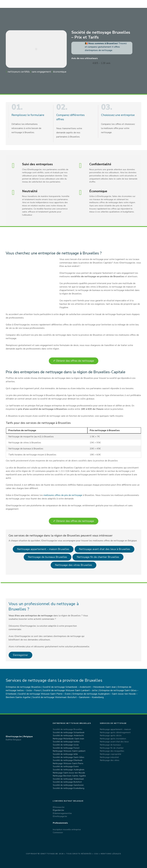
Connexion (58, 832)
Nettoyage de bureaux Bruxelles (48, 557)
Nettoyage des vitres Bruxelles (73, 565)
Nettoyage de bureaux (110, 745)
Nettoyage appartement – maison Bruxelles (43, 549)
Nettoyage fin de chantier (112, 748)
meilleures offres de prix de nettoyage (63, 495)
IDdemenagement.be (62, 813)
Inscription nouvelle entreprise (67, 829)
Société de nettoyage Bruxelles (68, 729)
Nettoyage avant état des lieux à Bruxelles (105, 549)
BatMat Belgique (13, 740)
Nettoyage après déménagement (115, 732)
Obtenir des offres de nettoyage (74, 361)
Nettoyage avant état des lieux (114, 742)
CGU (96, 854)
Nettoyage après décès (111, 735)
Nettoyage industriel (109, 757)
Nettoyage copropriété (111, 754)
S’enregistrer (20, 655)
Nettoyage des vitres (110, 760)
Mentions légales (111, 854)
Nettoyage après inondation (113, 739)
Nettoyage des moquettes (112, 751)
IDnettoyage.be (60, 816)
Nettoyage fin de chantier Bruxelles (98, 557)
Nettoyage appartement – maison (115, 729)
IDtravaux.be (59, 807)
